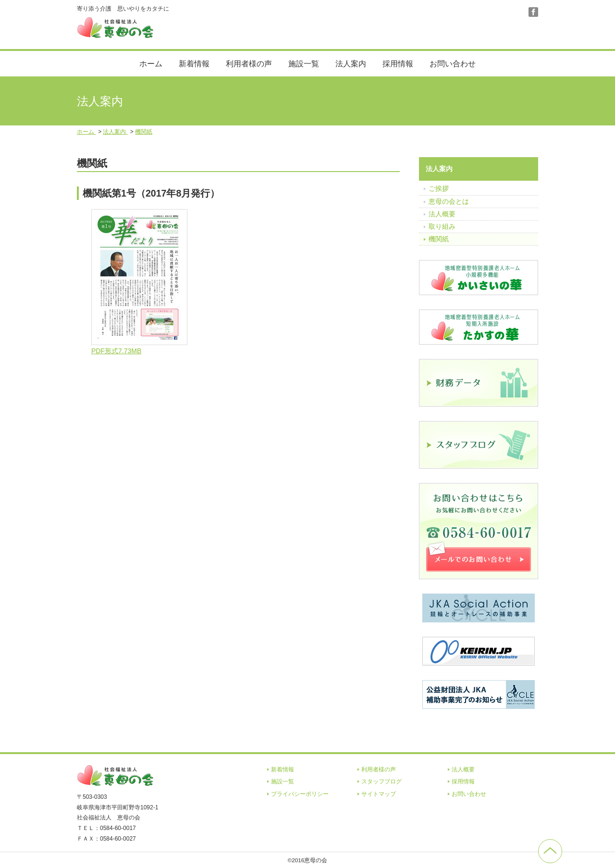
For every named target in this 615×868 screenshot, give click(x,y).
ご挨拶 (439, 188)
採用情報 (398, 64)
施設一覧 (304, 64)
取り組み (442, 226)
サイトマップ (379, 794)
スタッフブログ (381, 781)
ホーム (151, 64)
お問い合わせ (453, 64)
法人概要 (442, 214)
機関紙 (439, 239)
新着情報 (194, 64)
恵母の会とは (449, 201)
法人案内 (351, 64)
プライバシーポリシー (300, 794)
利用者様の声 (249, 64)
